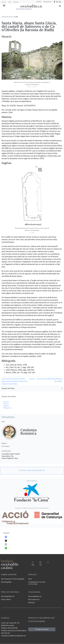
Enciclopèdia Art (8, 596)
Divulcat (39, 2)
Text (30, 579)
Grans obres (6, 599)
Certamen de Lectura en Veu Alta (37, 583)
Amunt (32, 379)
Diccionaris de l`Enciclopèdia (13, 579)
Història (6, 404)
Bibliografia (7, 408)
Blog (10, 2)
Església (6, 406)
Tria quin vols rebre (42, 629)
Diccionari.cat (47, 2)
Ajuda (4, 5)
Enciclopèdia (6, 582)
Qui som (4, 2)
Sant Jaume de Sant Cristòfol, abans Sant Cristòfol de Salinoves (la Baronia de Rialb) (14, 381)
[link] (32, 389)
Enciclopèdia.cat (35, 596)
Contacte (16, 2)
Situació (6, 402)
